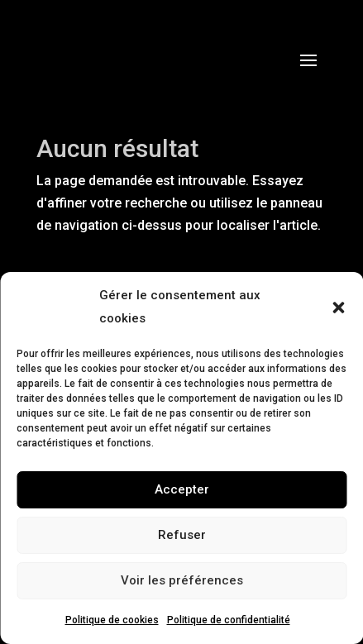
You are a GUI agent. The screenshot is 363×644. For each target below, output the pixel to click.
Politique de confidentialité (229, 620)
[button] (338, 308)
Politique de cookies (112, 620)
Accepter (182, 489)
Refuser (182, 535)
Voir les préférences (182, 580)
